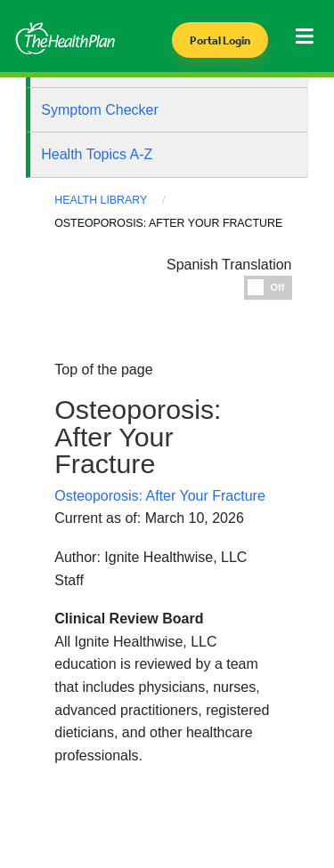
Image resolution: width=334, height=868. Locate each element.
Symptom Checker (100, 110)
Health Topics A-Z (97, 154)
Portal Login (220, 40)
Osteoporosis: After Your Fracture (160, 496)
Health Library (101, 200)
